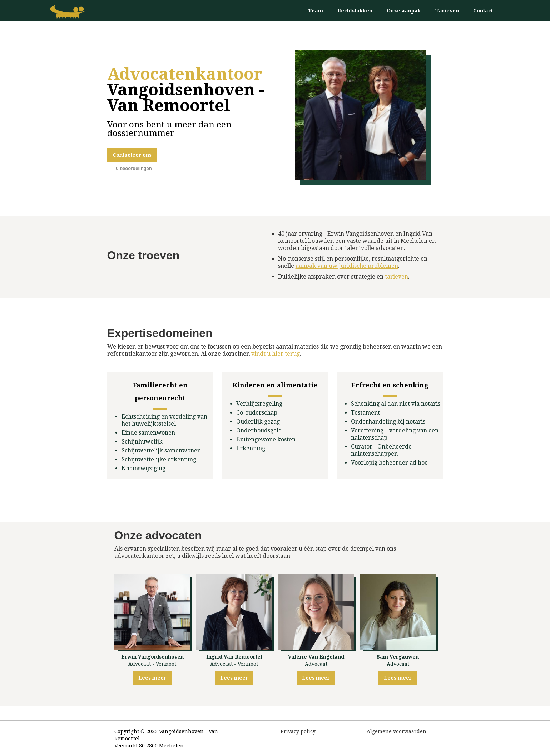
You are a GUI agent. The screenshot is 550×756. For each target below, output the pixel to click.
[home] (68, 12)
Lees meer (152, 678)
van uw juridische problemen (347, 266)
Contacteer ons (132, 155)
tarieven (397, 277)
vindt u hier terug (276, 354)
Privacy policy (298, 731)
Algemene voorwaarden (397, 731)
